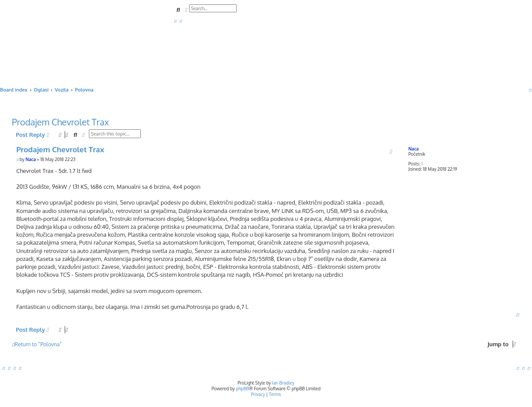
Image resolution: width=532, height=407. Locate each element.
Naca (414, 149)
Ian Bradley (283, 383)
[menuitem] (175, 21)
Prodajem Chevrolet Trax (61, 122)
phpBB (242, 389)
